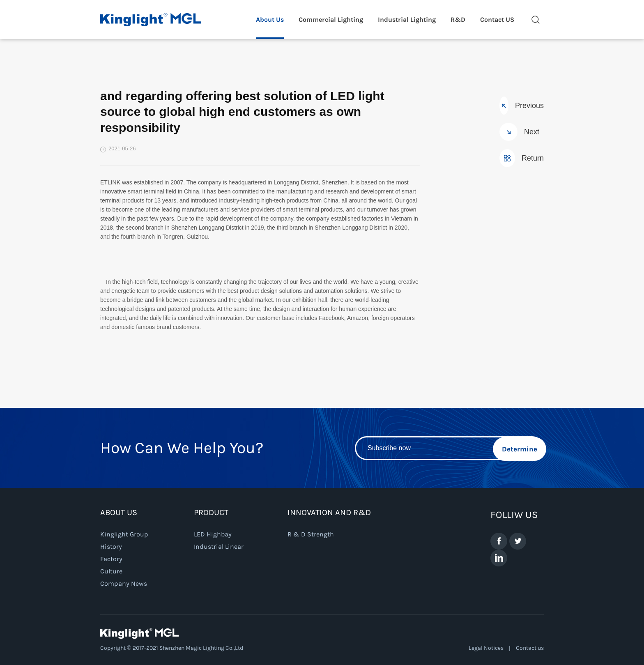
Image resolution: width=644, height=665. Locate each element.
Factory (111, 559)
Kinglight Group (124, 534)
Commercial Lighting (331, 20)
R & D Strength (311, 534)
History (111, 546)
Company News (124, 583)
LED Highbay (213, 534)
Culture (111, 571)
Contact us (530, 648)
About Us (270, 20)
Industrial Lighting (407, 20)
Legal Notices (486, 648)
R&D (458, 20)
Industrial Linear (219, 546)
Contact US (497, 20)
